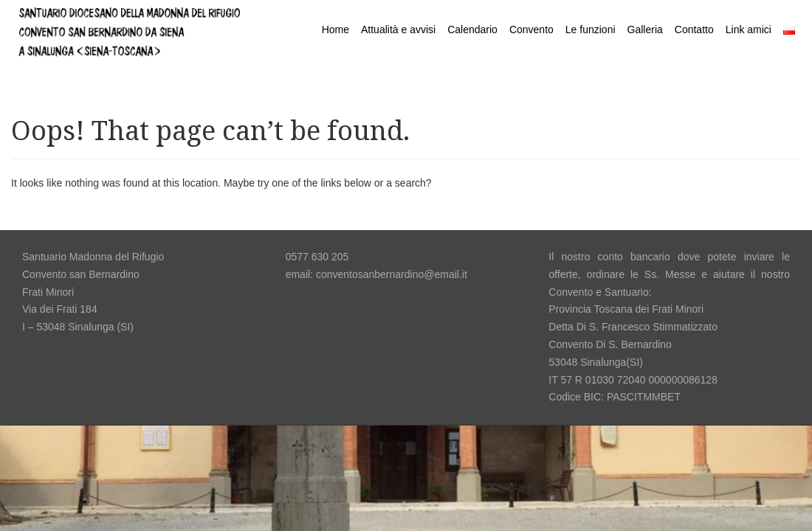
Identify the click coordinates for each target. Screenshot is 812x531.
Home (336, 29)
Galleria (645, 29)
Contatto (694, 29)
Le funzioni (591, 29)
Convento (531, 29)
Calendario (472, 29)
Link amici (749, 29)
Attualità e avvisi (398, 29)
